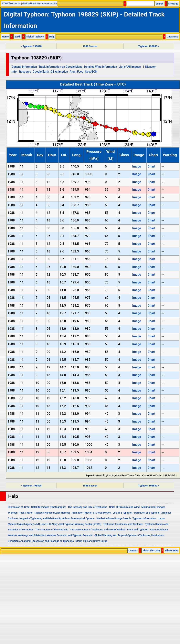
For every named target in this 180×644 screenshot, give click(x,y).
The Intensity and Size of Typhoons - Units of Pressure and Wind (104, 507)
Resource (25, 72)
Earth (18, 37)
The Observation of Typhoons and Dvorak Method (98, 530)
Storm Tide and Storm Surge (91, 541)
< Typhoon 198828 (31, 46)
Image (137, 166)
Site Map (173, 4)
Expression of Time (19, 507)
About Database (159, 530)
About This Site (151, 551)
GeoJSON (91, 72)
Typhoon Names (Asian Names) (52, 513)
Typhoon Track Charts (20, 513)
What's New (172, 551)
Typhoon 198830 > (149, 46)
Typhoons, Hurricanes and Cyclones (123, 524)
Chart (151, 166)
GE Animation (59, 72)
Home (5, 37)
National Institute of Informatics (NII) (40, 3)
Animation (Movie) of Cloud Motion (91, 513)
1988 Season (90, 46)
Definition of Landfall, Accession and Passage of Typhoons (41, 541)
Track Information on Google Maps (60, 67)
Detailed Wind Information (101, 67)
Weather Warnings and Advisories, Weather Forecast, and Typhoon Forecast (50, 535)
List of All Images (130, 67)
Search (159, 4)
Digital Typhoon (35, 37)
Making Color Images (153, 507)
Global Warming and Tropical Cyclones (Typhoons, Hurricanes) (129, 535)
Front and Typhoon (138, 530)
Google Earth (41, 72)
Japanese (173, 37)
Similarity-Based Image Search (113, 518)
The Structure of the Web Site (52, 530)
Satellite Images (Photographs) (49, 507)
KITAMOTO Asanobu (11, 3)
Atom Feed (77, 72)
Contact (133, 551)
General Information (24, 67)
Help (52, 37)
